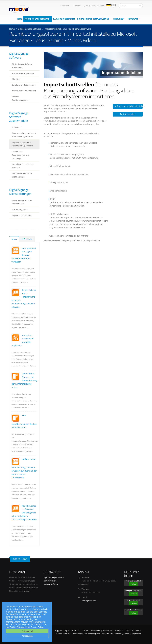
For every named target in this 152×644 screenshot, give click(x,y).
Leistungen (120, 19)
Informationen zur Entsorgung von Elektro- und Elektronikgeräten (101, 634)
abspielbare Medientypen (23, 73)
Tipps (67, 631)
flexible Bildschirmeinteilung (24, 91)
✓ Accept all (27, 631)
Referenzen (27, 239)
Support (76, 6)
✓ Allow (133, 584)
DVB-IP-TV (16, 127)
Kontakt (65, 6)
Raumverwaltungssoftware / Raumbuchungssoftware (24, 135)
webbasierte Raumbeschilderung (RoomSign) (21, 155)
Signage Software (51, 584)
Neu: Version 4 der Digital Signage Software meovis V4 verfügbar (24, 255)
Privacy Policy (37, 627)
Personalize (27, 636)
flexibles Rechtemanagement (21, 98)
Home (19, 19)
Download (96, 631)
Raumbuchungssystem (64, 19)
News (14, 239)
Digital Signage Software (38, 19)
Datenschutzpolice (133, 631)
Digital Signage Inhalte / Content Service (22, 202)
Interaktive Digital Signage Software (23, 166)
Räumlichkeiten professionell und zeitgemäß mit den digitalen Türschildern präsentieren (24, 513)
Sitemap (119, 631)
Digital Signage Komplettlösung (94, 19)
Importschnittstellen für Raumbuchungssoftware (22, 144)
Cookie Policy (16, 627)
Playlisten (16, 79)
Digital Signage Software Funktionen (22, 66)
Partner (85, 631)
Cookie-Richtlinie (63, 634)
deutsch (109, 5)
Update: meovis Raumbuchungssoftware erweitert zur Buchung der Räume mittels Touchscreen (24, 468)
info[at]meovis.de (89, 601)
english (114, 5)
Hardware (134, 19)
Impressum (137, 634)
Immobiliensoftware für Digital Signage (22, 175)
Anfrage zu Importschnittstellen (129, 106)
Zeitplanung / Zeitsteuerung (24, 85)
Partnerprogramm (20, 210)
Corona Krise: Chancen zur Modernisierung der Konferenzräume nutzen (24, 380)
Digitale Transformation (22, 215)
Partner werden (128, 114)
